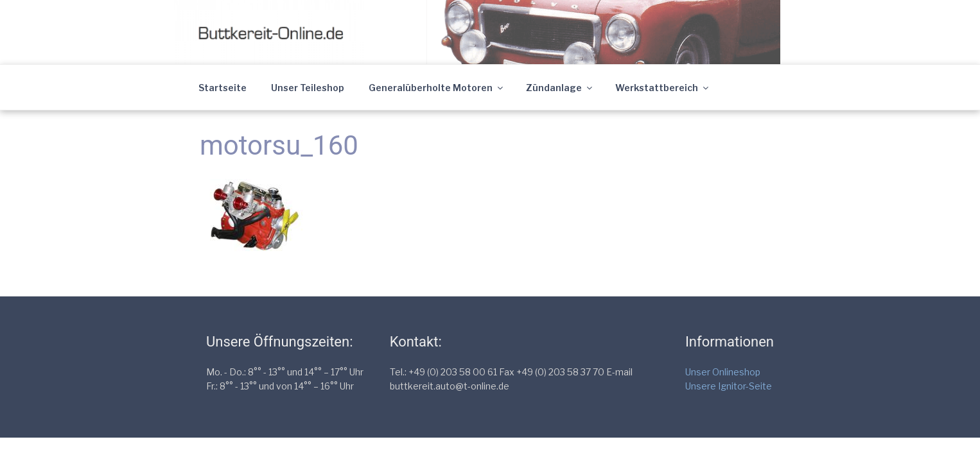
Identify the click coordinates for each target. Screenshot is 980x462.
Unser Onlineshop (723, 372)
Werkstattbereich (663, 88)
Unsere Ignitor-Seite (729, 386)
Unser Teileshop (308, 88)
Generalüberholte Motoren (437, 88)
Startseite (223, 88)
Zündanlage (560, 88)
